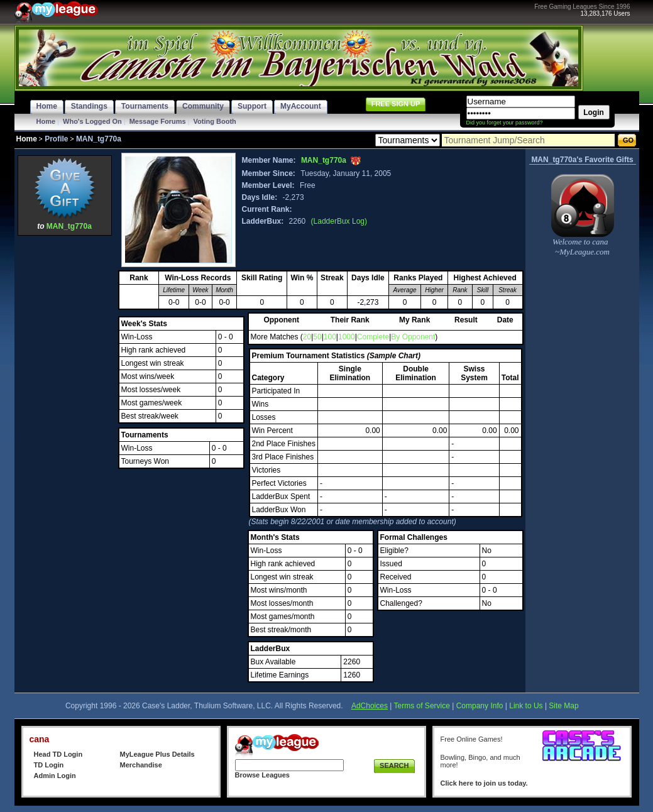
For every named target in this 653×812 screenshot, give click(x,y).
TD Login (49, 765)
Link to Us (526, 706)
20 (307, 337)
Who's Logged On (92, 121)
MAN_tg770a (69, 226)
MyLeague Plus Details (157, 754)
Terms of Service (422, 706)
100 (330, 337)
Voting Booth (215, 121)
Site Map (563, 706)
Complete (373, 337)
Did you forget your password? (505, 123)
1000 (347, 337)
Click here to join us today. (484, 783)
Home (46, 121)
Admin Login (55, 776)
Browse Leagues (262, 775)
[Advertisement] (65, 427)
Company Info (480, 706)
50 (317, 337)
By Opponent (413, 337)
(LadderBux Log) (339, 221)
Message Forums (158, 121)
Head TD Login (58, 754)
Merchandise (141, 765)
